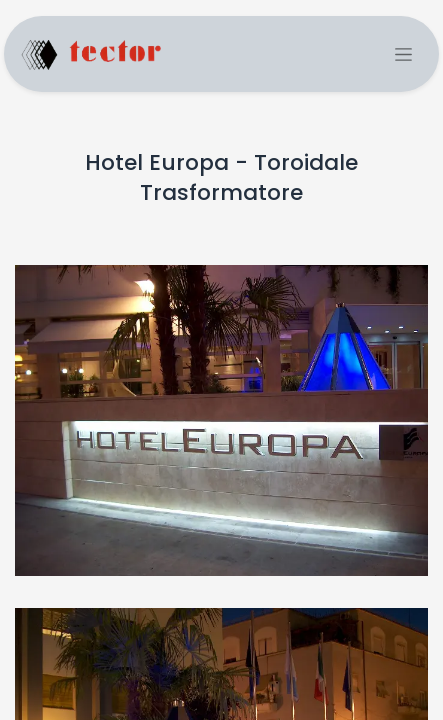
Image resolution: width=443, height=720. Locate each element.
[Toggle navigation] (403, 54)
